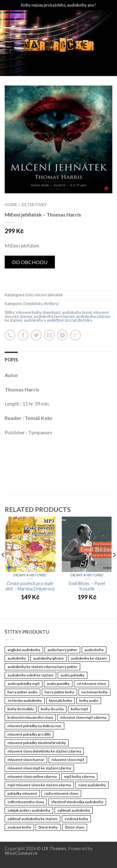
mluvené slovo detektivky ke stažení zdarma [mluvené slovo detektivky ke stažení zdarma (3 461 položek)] (44, 751)
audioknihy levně (77, 312)
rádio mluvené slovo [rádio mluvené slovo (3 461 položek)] (61, 793)
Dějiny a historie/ (30, 575)
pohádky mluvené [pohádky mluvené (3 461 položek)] (22, 793)
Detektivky (34, 205)
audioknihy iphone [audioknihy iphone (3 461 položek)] (48, 658)
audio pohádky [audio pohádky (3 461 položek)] (73, 675)
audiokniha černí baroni (54, 316)
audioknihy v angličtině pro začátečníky (58, 320)
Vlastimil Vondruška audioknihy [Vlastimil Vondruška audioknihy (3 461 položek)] (77, 802)
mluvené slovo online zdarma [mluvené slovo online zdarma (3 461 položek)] (32, 776)
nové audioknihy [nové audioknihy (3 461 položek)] (92, 785)
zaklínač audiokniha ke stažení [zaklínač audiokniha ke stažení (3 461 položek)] (32, 819)
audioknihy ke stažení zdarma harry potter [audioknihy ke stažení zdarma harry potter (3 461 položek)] (42, 667)
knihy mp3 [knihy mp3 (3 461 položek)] (79, 709)
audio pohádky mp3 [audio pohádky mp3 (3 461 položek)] (24, 684)
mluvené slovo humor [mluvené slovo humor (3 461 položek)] (26, 760)
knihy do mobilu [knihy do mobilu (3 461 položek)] (21, 709)
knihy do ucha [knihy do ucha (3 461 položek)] (52, 709)
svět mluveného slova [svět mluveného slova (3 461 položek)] (26, 802)
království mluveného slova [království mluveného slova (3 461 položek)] (30, 717)
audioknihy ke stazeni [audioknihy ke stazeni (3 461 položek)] (89, 658)
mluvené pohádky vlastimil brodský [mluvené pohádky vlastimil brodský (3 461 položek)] (37, 743)
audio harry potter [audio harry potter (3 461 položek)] (62, 650)
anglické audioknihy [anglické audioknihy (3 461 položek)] (24, 650)
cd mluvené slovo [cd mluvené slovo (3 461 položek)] (91, 684)
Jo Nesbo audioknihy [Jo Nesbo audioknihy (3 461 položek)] (25, 700)
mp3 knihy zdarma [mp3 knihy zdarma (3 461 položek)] (79, 776)
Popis (11, 360)
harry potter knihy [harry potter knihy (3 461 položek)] (59, 692)
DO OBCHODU (30, 262)
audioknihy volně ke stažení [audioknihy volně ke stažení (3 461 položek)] (30, 675)
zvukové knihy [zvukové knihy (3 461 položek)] (19, 827)
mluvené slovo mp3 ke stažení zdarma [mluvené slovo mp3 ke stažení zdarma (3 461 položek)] (39, 768)
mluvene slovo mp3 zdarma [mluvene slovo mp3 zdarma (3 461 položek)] (83, 717)
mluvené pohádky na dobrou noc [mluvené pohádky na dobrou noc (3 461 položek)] (34, 726)
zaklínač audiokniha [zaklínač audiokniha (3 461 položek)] (74, 810)
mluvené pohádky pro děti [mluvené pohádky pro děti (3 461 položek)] (29, 734)
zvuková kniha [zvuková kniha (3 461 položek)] (76, 819)
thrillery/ (52, 304)
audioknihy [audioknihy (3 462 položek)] (17, 658)
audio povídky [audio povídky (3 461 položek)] (58, 684)
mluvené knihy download (38, 312)
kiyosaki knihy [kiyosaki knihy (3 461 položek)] (61, 700)
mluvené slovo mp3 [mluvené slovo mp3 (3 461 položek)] (68, 760)
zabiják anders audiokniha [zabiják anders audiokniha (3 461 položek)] (29, 810)
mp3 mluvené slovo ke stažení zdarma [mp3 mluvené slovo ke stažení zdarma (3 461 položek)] (39, 785)
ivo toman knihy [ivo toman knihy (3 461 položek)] (95, 692)
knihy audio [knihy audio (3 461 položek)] (89, 700)
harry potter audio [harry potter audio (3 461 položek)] (22, 692)
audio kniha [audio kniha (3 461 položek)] (94, 650)
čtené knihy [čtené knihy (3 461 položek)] (48, 827)
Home (11, 205)
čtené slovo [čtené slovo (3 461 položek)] (75, 827)
